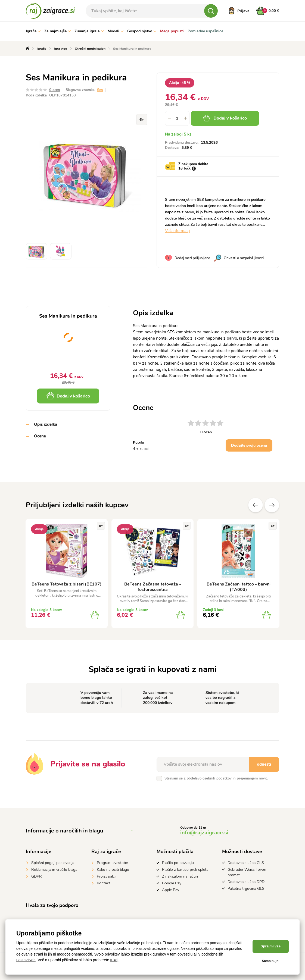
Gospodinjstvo (142, 31)
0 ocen (55, 90)
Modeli (116, 31)
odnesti (264, 764)
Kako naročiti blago (113, 870)
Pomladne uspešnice (205, 31)
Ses (100, 90)
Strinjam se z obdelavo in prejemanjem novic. (216, 778)
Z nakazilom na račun (180, 876)
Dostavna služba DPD (246, 882)
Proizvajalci (106, 876)
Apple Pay (171, 890)
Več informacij (178, 231)
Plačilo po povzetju (178, 863)
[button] (185, 118)
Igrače (33, 31)
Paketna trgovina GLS (246, 889)
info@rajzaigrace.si (204, 833)
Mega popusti (172, 31)
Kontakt (103, 883)
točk (187, 168)
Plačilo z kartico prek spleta (185, 870)
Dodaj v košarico (225, 118)
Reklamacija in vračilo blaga (54, 870)
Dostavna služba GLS (246, 863)
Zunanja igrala (89, 31)
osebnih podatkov (217, 778)
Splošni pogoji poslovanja (53, 863)
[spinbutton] (177, 118)
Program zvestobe (112, 863)
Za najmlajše (57, 31)
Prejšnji (256, 505)
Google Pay (172, 883)
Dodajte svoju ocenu (249, 445)
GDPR (37, 876)
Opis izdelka (46, 424)
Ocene (40, 436)
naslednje (272, 505)
